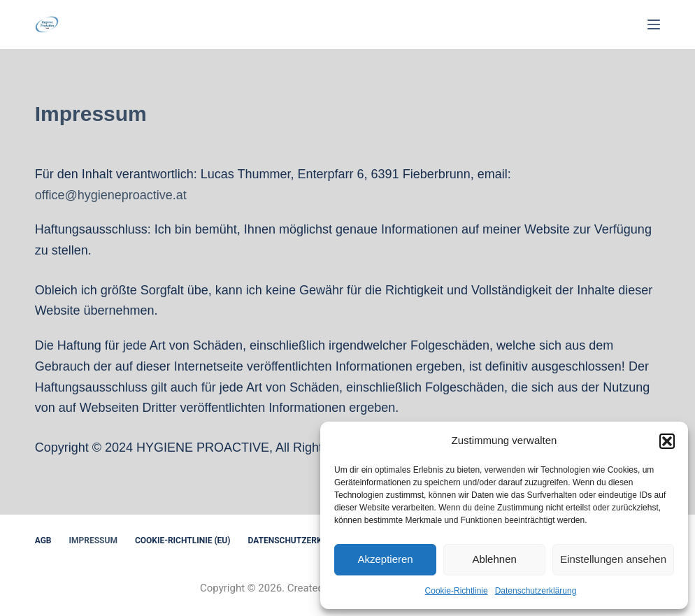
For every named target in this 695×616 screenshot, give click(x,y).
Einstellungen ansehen (613, 559)
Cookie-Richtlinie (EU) (183, 540)
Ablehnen (494, 559)
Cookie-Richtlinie (457, 591)
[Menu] (654, 24)
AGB (43, 540)
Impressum (93, 540)
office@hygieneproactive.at (111, 195)
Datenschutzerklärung (536, 591)
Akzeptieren (385, 559)
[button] (667, 441)
